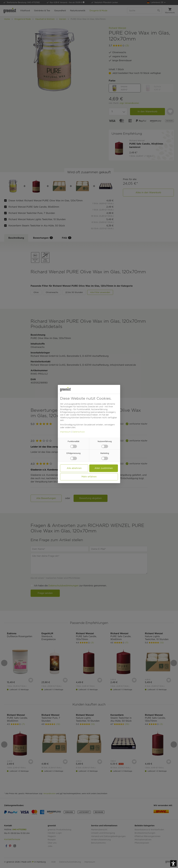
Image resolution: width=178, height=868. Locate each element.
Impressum (65, 432)
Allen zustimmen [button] (104, 468)
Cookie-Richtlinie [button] (78, 415)
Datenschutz (79, 432)
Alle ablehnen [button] (74, 468)
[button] (173, 863)
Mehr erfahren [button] (89, 477)
